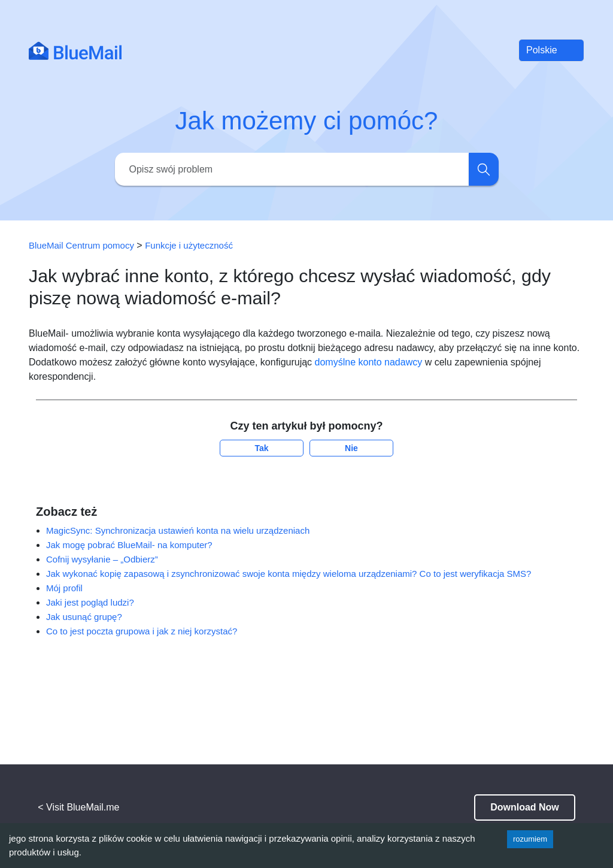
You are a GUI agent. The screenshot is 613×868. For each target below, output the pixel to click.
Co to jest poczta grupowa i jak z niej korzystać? (142, 631)
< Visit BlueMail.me (78, 807)
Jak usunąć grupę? (84, 617)
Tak (261, 448)
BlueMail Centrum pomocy (81, 245)
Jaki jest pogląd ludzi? (90, 602)
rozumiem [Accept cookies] (530, 839)
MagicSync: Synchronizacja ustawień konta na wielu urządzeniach (178, 530)
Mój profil (64, 588)
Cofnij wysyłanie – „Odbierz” (102, 559)
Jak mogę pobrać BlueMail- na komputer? (129, 545)
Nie (351, 448)
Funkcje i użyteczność (189, 245)
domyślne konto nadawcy (369, 362)
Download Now (525, 807)
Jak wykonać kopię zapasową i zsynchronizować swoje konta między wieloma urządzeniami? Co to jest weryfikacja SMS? (289, 574)
